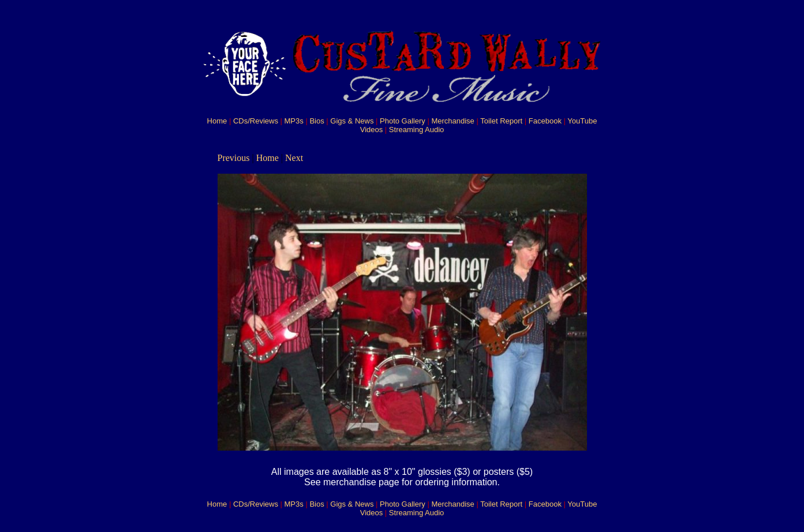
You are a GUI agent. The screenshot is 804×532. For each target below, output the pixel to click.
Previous (234, 158)
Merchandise (453, 121)
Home (217, 121)
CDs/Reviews (256, 121)
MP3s (294, 121)
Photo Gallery (403, 121)
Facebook (545, 121)
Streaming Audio (416, 130)
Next (294, 158)
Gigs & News (352, 121)
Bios (317, 121)
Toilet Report (501, 121)
